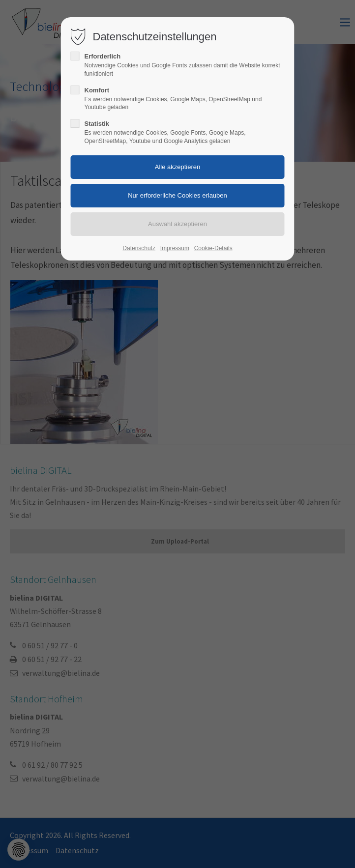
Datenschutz (139, 248)
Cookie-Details (213, 248)
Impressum (175, 248)
